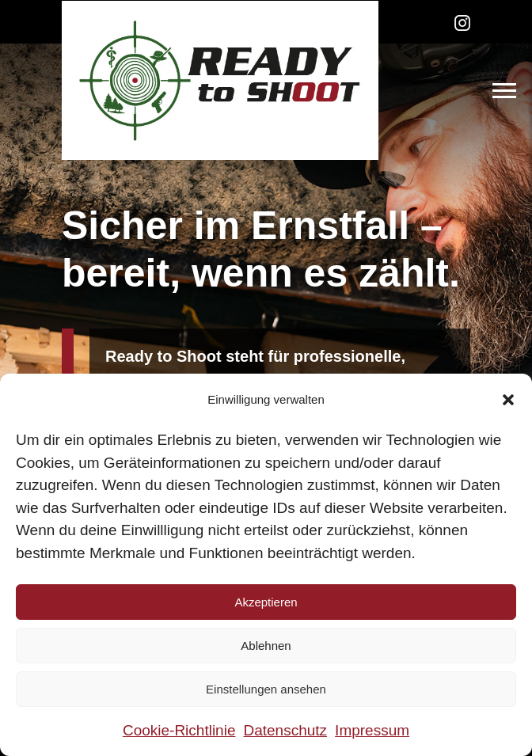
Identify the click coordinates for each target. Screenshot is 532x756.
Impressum (372, 730)
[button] (508, 400)
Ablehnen (266, 646)
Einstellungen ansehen (266, 689)
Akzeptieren (266, 602)
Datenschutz (285, 730)
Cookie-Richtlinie (179, 730)
